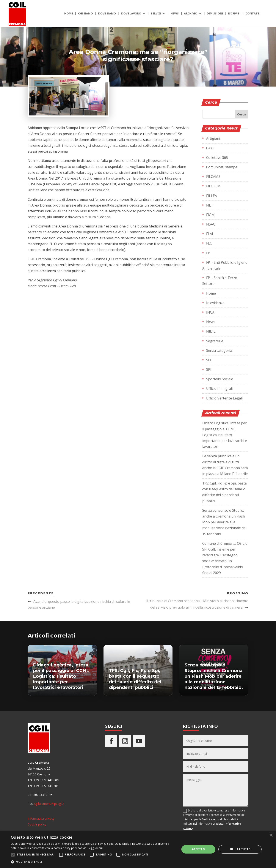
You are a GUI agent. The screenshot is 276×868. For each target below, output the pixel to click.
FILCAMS (213, 177)
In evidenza (215, 303)
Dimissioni (215, 14)
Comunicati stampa (222, 167)
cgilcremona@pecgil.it (49, 804)
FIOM (210, 215)
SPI (209, 369)
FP (208, 253)
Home (69, 14)
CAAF (210, 148)
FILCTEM (213, 186)
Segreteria (215, 341)
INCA (210, 312)
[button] (93, 862)
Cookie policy (37, 824)
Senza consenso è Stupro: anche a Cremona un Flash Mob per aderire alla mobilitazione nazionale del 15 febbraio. (224, 522)
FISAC (211, 224)
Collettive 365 (217, 158)
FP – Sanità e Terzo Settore (220, 281)
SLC (209, 360)
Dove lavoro (131, 14)
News (175, 14)
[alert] (138, 849)
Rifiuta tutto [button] (240, 849)
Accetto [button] (198, 849)
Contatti (253, 14)
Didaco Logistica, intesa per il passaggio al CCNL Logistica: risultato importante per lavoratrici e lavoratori (225, 435)
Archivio (191, 14)
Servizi (156, 14)
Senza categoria (219, 350)
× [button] (271, 835)
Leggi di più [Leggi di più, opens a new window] (95, 848)
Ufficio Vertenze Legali (224, 398)
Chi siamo (85, 14)
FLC (209, 243)
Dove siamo (107, 14)
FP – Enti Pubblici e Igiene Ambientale (225, 265)
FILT (210, 205)
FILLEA (212, 196)
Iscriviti (234, 14)
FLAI (210, 234)
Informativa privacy (41, 818)
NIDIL (211, 331)
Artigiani (213, 138)
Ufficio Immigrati (220, 388)
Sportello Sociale (220, 379)
